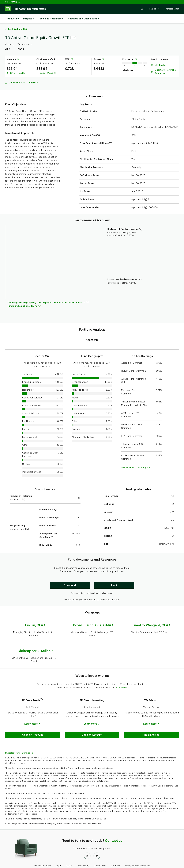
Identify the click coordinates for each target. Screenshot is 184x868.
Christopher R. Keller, (34, 644)
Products (13, 19)
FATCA (69, 858)
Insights (29, 19)
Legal (59, 858)
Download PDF (17, 75)
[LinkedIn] (97, 848)
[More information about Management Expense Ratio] (72, 52)
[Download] (70, 578)
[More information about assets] (103, 52)
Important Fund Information (19, 745)
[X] (87, 848)
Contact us (114, 833)
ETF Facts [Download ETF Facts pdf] (160, 58)
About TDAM (100, 858)
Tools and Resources (51, 19)
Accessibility (83, 858)
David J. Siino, (92, 618)
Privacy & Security (42, 858)
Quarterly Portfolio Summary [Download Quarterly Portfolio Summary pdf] (165, 64)
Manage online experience (138, 858)
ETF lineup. (122, 680)
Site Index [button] (115, 858)
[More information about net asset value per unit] (18, 52)
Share (33, 75)
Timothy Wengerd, (150, 618)
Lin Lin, (34, 618)
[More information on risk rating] (136, 52)
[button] (142, 9)
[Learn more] (33, 716)
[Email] (114, 578)
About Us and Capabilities (83, 19)
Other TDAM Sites (13, 2)
